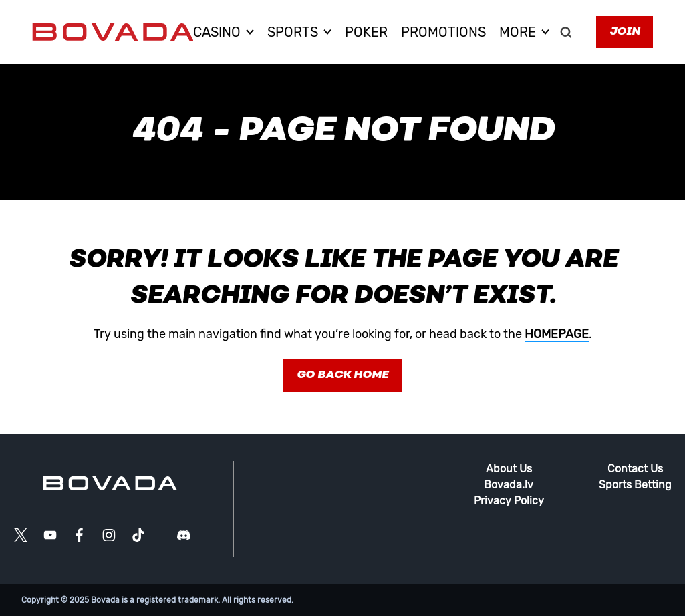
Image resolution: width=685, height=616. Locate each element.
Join (625, 32)
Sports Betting (635, 485)
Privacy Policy (509, 501)
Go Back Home (342, 375)
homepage (557, 334)
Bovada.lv (509, 485)
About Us (509, 469)
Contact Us (635, 469)
